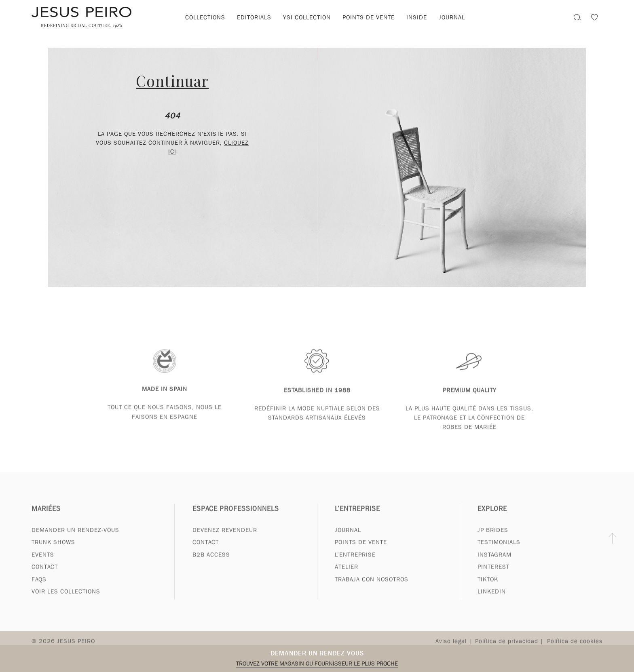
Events (43, 562)
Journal (452, 17)
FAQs (39, 587)
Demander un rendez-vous (317, 653)
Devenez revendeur (225, 537)
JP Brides (493, 537)
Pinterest (493, 575)
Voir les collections (66, 599)
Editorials (254, 17)
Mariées (46, 516)
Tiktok (488, 587)
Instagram (495, 562)
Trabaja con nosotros (372, 587)
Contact (45, 575)
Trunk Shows (53, 550)
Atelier (347, 575)
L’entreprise (357, 516)
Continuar (172, 81)
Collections (205, 17)
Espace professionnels (236, 516)
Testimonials (499, 550)
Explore (492, 516)
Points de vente (369, 17)
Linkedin (492, 599)
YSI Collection (307, 17)
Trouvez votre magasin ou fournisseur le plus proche (317, 664)
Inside (417, 17)
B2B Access (211, 562)
